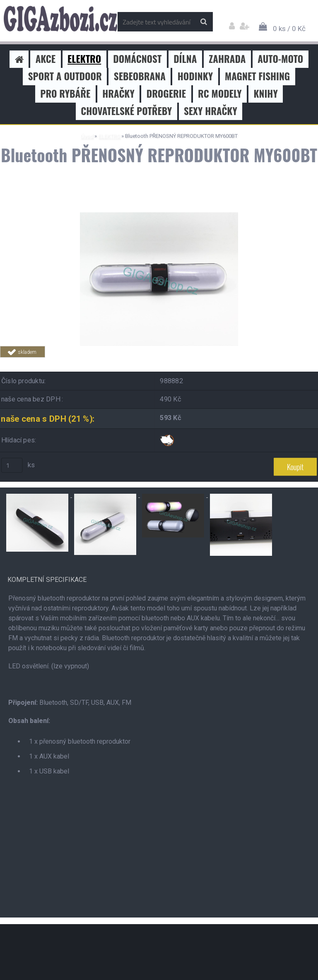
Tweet (118, 362)
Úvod (87, 136)
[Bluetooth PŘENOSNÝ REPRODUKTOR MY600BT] (159, 215)
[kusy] (12, 465)
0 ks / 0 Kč (289, 29)
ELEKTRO (109, 136)
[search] (204, 22)
